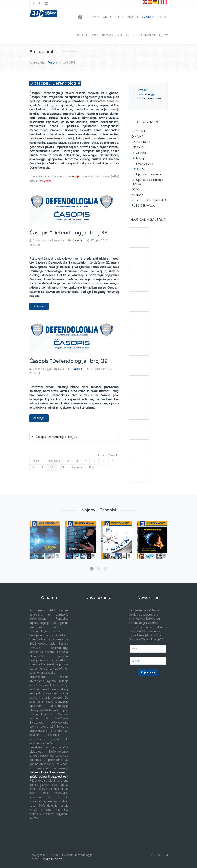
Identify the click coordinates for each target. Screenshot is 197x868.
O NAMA (137, 137)
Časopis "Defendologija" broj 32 (68, 361)
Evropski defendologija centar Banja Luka (149, 94)
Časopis (77, 241)
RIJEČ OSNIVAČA (143, 206)
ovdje (76, 176)
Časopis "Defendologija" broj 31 (56, 437)
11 (63, 468)
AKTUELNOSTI (141, 142)
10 (52, 468)
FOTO (135, 190)
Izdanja (141, 158)
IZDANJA (138, 147)
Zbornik (141, 153)
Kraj (92, 468)
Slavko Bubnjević (53, 859)
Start (36, 461)
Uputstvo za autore (149, 175)
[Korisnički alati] (114, 202)
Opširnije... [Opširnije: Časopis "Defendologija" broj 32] (39, 418)
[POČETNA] (81, 17)
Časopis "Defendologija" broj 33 (68, 233)
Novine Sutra (144, 164)
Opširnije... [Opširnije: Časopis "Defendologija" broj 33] (39, 306)
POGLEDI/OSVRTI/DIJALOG (149, 200)
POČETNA (138, 131)
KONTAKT (138, 195)
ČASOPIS (138, 169)
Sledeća (77, 468)
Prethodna (53, 461)
